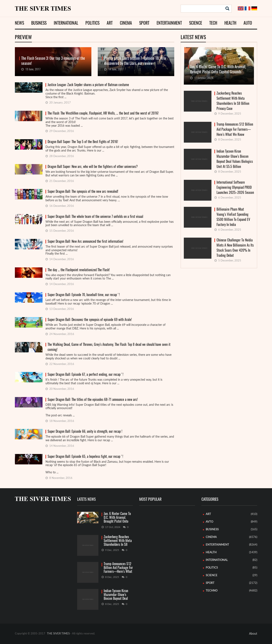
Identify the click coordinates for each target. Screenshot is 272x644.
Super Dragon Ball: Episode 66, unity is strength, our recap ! (85, 431)
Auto (248, 23)
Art (110, 23)
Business (39, 23)
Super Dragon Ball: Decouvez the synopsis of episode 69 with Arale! (90, 320)
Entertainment (169, 23)
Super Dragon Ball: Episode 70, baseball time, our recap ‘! (84, 295)
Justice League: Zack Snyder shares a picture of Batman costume (88, 85)
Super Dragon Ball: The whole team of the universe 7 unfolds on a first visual (95, 216)
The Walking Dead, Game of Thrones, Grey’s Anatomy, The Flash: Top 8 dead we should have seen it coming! (109, 347)
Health (230, 23)
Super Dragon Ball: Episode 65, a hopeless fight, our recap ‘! (85, 456)
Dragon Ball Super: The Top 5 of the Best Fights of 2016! (83, 142)
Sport (144, 23)
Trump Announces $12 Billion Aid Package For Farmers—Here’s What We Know (235, 129)
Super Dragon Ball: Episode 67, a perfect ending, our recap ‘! (85, 374)
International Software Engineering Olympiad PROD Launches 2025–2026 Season (235, 187)
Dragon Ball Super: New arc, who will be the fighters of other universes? (93, 167)
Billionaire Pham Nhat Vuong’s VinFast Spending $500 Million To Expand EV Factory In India (233, 217)
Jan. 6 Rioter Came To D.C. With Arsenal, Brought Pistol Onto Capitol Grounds (117, 518)
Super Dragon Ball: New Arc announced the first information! (85, 241)
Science (196, 23)
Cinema (126, 23)
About (253, 634)
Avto (209, 522)
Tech (213, 23)
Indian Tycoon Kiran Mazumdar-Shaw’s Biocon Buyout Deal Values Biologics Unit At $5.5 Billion (235, 159)
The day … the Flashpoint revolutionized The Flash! (79, 270)
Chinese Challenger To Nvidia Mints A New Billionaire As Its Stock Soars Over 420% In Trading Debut (235, 248)
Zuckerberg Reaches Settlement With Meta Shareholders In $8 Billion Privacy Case (233, 101)
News (19, 23)
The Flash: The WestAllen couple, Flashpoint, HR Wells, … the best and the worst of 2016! (103, 113)
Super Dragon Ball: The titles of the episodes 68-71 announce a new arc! (93, 399)
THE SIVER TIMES (58, 634)
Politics (92, 23)
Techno (212, 591)
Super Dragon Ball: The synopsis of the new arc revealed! (83, 191)
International (66, 23)
